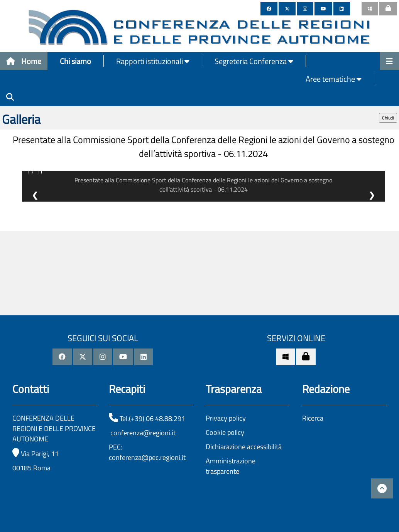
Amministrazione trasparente (231, 466)
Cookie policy (225, 432)
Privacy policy (226, 418)
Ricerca (313, 418)
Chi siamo (75, 61)
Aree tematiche (334, 79)
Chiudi (388, 118)
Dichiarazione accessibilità (244, 447)
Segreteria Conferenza (254, 61)
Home (24, 61)
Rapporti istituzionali (153, 61)
